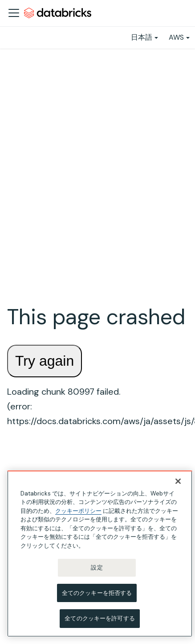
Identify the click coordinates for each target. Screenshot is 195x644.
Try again (45, 361)
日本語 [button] (142, 37)
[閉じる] (178, 481)
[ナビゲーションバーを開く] (14, 13)
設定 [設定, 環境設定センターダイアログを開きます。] (97, 568)
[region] (100, 554)
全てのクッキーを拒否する (97, 593)
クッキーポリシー (78, 511)
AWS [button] (176, 37)
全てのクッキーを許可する (100, 618)
